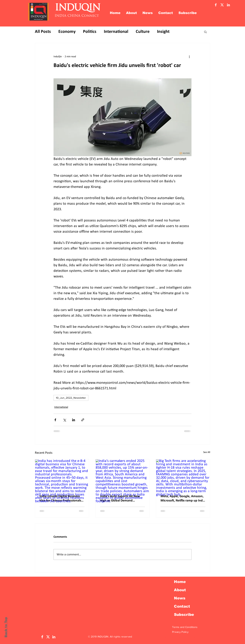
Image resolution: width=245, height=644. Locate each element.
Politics (90, 32)
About (180, 590)
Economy (67, 32)
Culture (143, 32)
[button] (205, 32)
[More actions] (189, 57)
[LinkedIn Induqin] (54, 637)
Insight (163, 32)
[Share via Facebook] (55, 420)
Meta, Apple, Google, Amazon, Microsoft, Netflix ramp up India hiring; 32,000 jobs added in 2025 (183, 499)
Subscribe (184, 615)
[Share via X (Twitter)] (64, 420)
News (180, 598)
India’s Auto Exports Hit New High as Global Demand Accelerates (120, 499)
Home (180, 582)
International (116, 32)
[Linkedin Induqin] (228, 5)
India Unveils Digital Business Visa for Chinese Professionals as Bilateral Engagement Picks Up (60, 499)
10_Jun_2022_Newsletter (71, 398)
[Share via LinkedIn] (74, 420)
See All (207, 452)
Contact (182, 606)
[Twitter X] (222, 5)
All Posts (43, 32)
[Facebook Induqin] (216, 5)
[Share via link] (83, 420)
